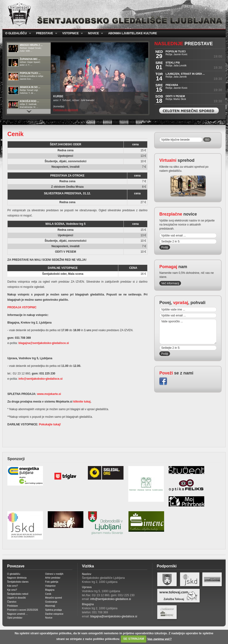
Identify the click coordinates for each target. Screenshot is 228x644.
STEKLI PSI (173, 63)
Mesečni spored (54, 598)
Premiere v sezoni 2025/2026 (23, 610)
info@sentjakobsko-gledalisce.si (41, 379)
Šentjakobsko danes (18, 582)
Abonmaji (50, 606)
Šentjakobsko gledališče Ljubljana (113, 15)
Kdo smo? (12, 586)
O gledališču (17, 33)
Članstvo (12, 602)
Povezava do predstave (66, 110)
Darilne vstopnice (54, 614)
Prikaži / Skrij (102, 90)
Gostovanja (51, 602)
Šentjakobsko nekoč (18, 594)
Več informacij (170, 283)
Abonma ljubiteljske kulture (132, 33)
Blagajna (50, 590)
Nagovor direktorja (17, 578)
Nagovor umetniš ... (17, 614)
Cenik (48, 594)
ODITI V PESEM (175, 96)
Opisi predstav (15, 618)
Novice (94, 33)
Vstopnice (71, 33)
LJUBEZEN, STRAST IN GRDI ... (185, 74)
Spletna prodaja (53, 610)
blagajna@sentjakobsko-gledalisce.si (44, 343)
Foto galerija (52, 582)
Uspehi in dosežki (16, 598)
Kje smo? (12, 590)
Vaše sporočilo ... (188, 332)
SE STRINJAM (134, 639)
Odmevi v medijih (54, 574)
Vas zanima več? (159, 639)
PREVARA (172, 85)
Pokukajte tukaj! (50, 424)
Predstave (45, 33)
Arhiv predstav (53, 578)
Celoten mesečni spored (189, 111)
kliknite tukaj (82, 402)
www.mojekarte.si (49, 394)
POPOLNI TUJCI (176, 51)
